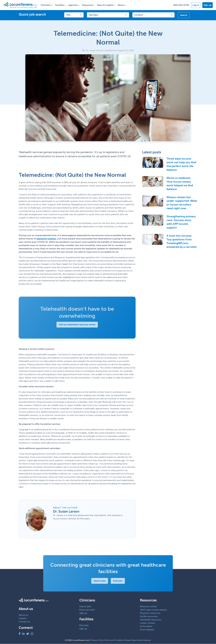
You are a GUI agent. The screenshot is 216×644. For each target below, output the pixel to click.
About (121, 5)
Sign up (208, 5)
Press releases (147, 630)
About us (23, 615)
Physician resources (150, 613)
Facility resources (149, 616)
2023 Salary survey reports (153, 610)
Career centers (148, 623)
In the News (146, 626)
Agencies (73, 5)
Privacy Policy (97, 640)
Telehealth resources (151, 620)
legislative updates (46, 239)
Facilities (60, 5)
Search (184, 15)
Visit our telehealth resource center (77, 325)
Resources (88, 5)
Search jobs (100, 581)
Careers (23, 618)
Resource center (148, 606)
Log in (196, 5)
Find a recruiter (87, 610)
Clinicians (46, 5)
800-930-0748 (181, 5)
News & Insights (105, 5)
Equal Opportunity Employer (138, 640)
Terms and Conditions (115, 640)
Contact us (24, 622)
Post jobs (118, 581)
